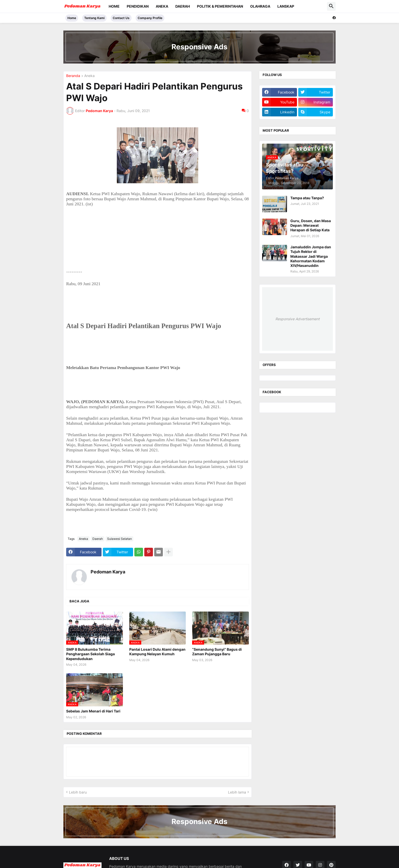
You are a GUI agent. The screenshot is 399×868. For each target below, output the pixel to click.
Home (114, 6)
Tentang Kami (94, 18)
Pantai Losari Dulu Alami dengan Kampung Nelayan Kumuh (157, 652)
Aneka (162, 6)
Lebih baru (78, 792)
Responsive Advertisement (297, 319)
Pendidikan (138, 6)
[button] (331, 6)
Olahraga (260, 6)
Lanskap (286, 6)
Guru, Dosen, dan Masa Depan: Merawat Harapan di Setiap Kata (311, 225)
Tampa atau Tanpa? (307, 198)
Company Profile (150, 18)
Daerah (183, 6)
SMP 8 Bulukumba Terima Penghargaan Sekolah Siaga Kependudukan (90, 654)
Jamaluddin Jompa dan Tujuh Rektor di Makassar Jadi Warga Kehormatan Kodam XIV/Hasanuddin (311, 256)
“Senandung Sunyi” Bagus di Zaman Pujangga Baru (217, 652)
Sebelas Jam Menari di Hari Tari (93, 711)
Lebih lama (237, 792)
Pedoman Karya (108, 572)
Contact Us (121, 18)
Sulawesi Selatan (119, 539)
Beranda (73, 76)
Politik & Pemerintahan (220, 6)
